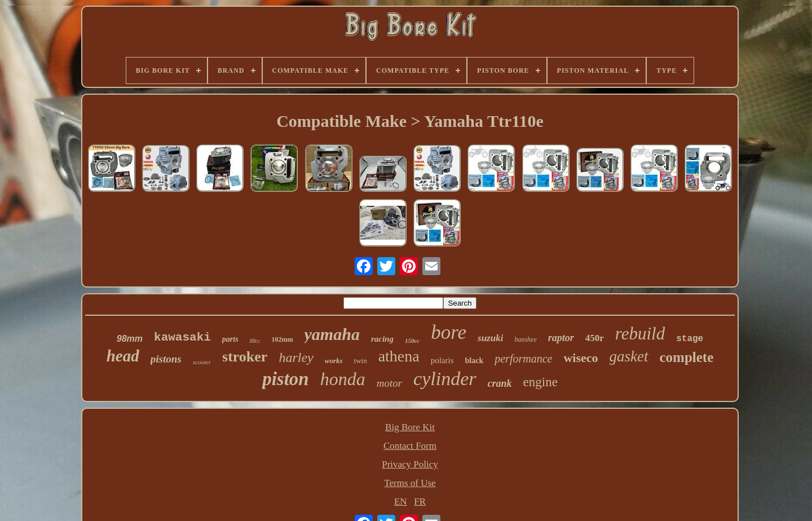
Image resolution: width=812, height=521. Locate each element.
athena (399, 356)
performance (523, 359)
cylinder (445, 379)
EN (401, 502)
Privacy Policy (410, 464)
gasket (629, 356)
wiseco (581, 358)
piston (286, 379)
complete (687, 357)
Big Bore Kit (410, 427)
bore (449, 332)
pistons (166, 359)
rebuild (640, 334)
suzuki (490, 338)
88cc (255, 341)
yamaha (332, 334)
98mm (130, 339)
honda (343, 379)
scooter (202, 362)
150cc (412, 341)
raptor (561, 338)
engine (540, 382)
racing (382, 339)
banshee (525, 339)
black (475, 361)
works (334, 361)
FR (420, 502)
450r (595, 338)
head (123, 356)
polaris (442, 360)
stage (690, 339)
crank (500, 383)
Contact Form (410, 446)
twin (361, 361)
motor (389, 383)
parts (230, 339)
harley (296, 357)
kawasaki (182, 337)
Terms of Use (410, 483)
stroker (245, 357)
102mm (283, 339)
